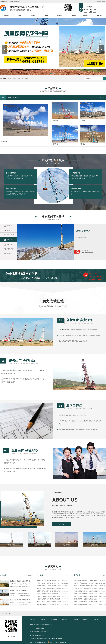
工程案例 (73, 15)
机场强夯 (83, 181)
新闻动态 (60, 15)
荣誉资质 (86, 620)
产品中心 (46, 15)
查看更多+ (102, 158)
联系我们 (104, 1)
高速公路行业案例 (83, 267)
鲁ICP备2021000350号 (41, 642)
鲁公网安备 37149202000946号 (57, 642)
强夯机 (33, 15)
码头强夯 (83, 204)
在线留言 (99, 1)
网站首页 (7, 15)
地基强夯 (4, 202)
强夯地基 (55, 181)
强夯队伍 (55, 204)
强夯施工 (27, 78)
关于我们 (86, 15)
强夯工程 (20, 78)
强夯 (20, 15)
